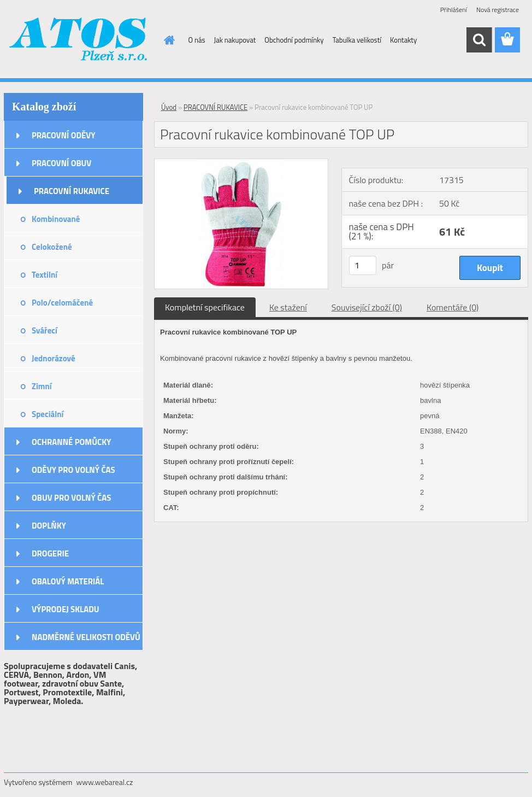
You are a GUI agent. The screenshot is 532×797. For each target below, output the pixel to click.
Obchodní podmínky (294, 40)
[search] (479, 40)
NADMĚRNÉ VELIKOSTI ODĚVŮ (86, 637)
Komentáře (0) (453, 307)
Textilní (45, 275)
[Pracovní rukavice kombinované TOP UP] (241, 163)
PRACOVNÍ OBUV (61, 163)
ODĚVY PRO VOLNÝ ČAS (73, 470)
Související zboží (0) (367, 307)
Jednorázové (54, 358)
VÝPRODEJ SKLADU (66, 609)
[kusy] (363, 265)
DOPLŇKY (49, 526)
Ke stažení (288, 307)
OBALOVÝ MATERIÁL (68, 581)
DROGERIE (50, 553)
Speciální (48, 414)
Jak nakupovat (235, 40)
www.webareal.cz (105, 782)
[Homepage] (168, 40)
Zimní (42, 386)
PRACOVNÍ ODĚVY (64, 135)
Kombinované (56, 219)
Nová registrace (498, 10)
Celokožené (52, 247)
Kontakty (403, 40)
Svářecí (45, 330)
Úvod (169, 107)
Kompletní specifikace (205, 307)
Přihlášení (454, 10)
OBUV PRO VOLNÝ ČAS (71, 498)
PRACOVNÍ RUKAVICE (72, 191)
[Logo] (79, 40)
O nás (197, 40)
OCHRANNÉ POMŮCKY (71, 442)
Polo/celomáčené (62, 303)
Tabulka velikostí (357, 40)
